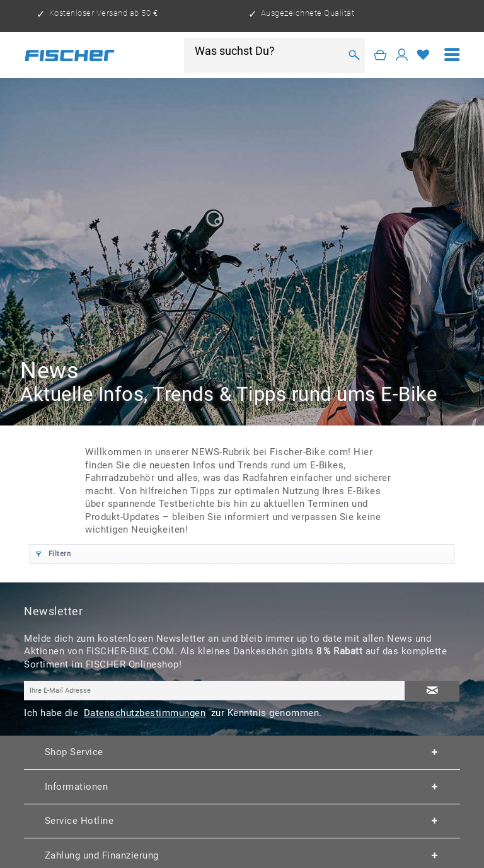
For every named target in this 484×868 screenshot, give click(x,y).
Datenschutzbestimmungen (145, 713)
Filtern (53, 552)
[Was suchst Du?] (267, 51)
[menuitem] (452, 55)
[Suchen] (354, 55)
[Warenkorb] (381, 55)
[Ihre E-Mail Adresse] (215, 691)
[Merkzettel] (423, 55)
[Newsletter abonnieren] (432, 691)
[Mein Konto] (402, 55)
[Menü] (452, 55)
